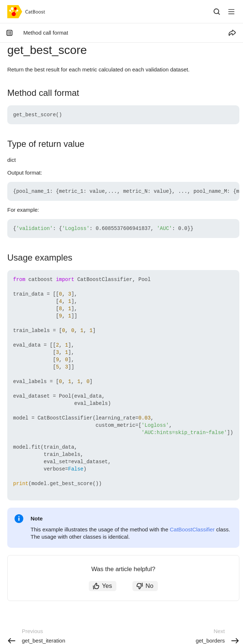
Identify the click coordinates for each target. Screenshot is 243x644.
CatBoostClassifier (192, 529)
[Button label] (231, 12)
